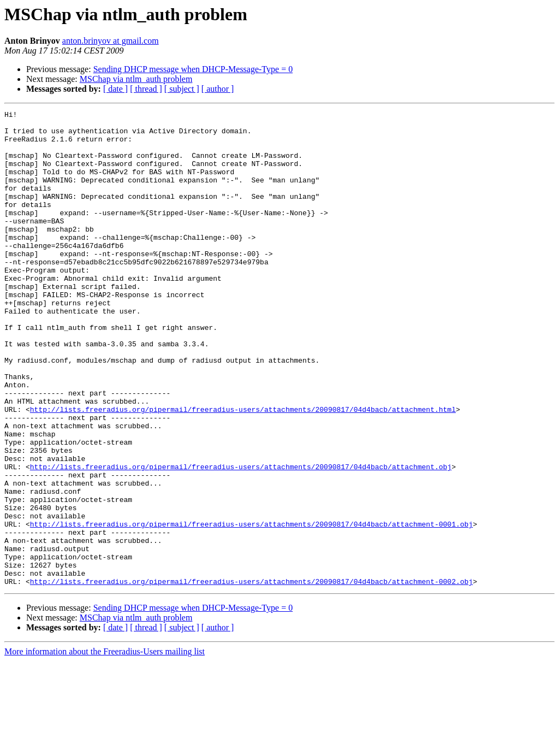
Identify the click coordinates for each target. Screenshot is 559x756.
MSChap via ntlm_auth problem (136, 79)
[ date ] (115, 89)
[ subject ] (182, 89)
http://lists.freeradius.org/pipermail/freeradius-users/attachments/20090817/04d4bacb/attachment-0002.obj (251, 676)
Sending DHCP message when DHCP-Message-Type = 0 (193, 69)
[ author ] (218, 89)
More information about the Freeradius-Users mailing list (105, 746)
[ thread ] (146, 89)
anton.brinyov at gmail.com (111, 41)
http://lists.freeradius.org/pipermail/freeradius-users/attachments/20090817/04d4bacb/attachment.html (243, 470)
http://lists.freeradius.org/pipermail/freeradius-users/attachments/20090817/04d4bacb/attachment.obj (241, 539)
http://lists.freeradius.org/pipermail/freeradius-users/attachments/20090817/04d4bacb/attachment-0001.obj (251, 607)
